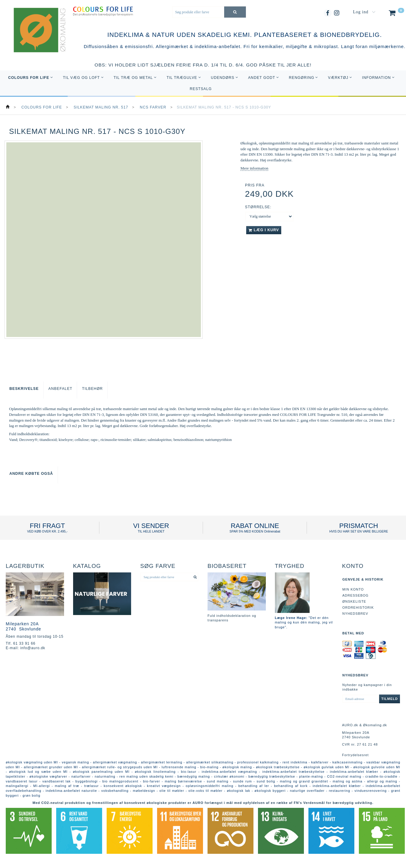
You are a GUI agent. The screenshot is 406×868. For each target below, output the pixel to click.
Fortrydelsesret (355, 755)
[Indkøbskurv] (396, 14)
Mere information (254, 168)
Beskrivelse (24, 389)
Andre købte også (31, 474)
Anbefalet (60, 389)
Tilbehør (92, 389)
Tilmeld (390, 699)
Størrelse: (258, 207)
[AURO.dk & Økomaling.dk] (35, 39)
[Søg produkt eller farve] (235, 12)
